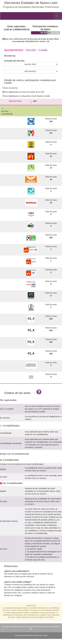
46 (51, 203)
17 (51, 296)
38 (51, 179)
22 (51, 156)
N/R (51, 238)
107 (51, 133)
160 (51, 121)
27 (51, 168)
